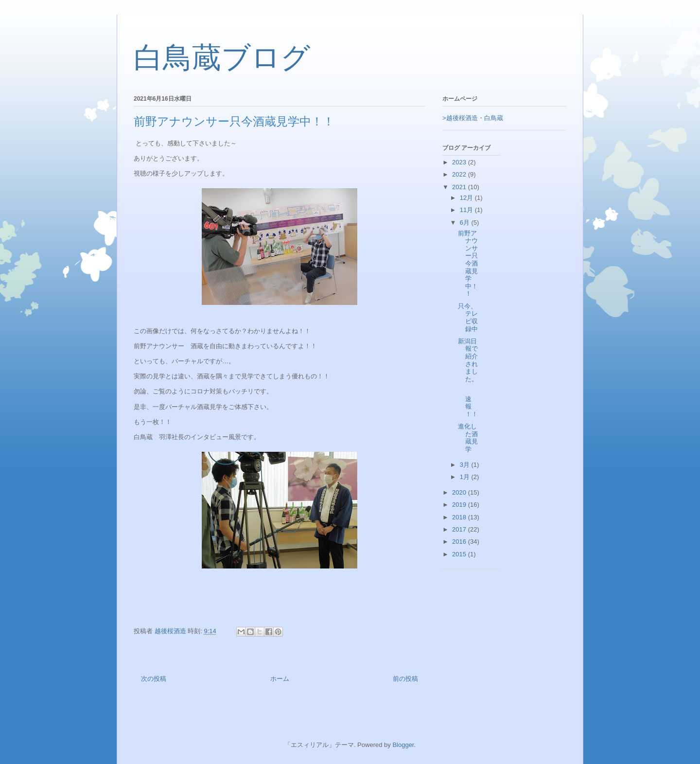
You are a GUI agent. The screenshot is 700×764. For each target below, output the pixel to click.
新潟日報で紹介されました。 (468, 360)
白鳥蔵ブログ (222, 58)
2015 (460, 554)
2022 (460, 174)
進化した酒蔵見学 (468, 438)
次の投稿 (154, 679)
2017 (460, 529)
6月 (466, 222)
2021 (460, 187)
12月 (467, 198)
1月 (466, 477)
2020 (460, 492)
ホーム (280, 679)
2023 (460, 162)
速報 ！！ (477, 403)
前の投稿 (405, 679)
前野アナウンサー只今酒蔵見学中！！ (468, 264)
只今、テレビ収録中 (468, 318)
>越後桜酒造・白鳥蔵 (473, 118)
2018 (460, 517)
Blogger (403, 745)
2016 (460, 542)
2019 (460, 505)
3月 (466, 465)
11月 (467, 210)
